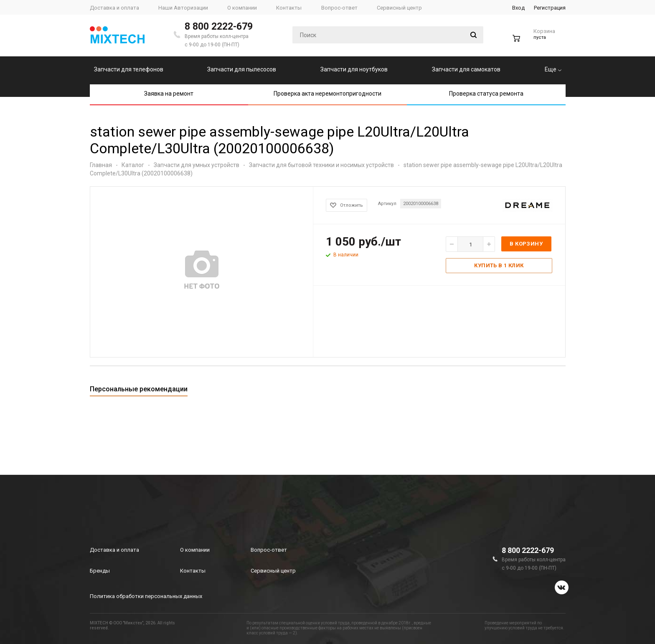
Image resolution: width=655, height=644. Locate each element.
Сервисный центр (273, 571)
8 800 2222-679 (219, 27)
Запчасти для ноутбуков (354, 69)
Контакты (193, 571)
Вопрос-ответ (269, 550)
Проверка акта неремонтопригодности (327, 94)
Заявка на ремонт (169, 94)
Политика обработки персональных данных (146, 596)
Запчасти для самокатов (466, 69)
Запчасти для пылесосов (242, 69)
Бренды (100, 571)
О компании (195, 550)
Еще (553, 69)
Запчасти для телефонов (129, 69)
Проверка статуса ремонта (486, 94)
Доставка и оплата (114, 550)
